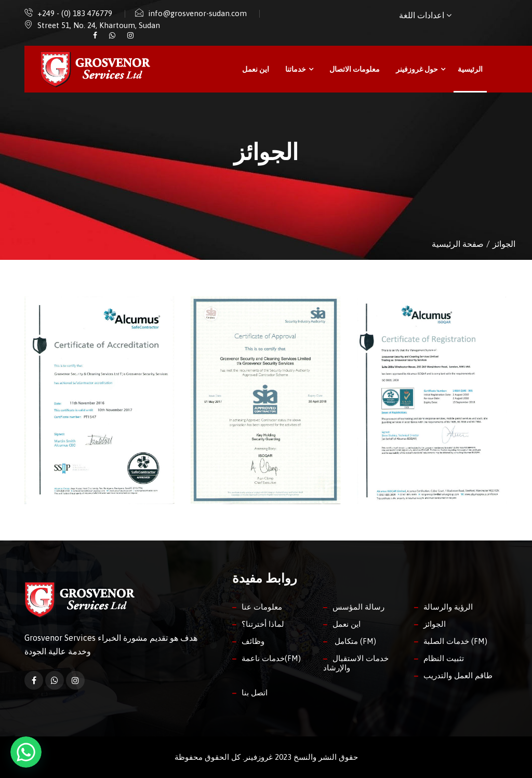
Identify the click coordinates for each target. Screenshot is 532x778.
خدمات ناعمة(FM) (271, 658)
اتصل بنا (255, 693)
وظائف (253, 641)
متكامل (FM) (354, 641)
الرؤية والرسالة (448, 607)
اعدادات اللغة (425, 15)
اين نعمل (256, 69)
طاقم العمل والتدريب (458, 675)
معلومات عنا (262, 607)
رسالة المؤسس (358, 607)
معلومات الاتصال (355, 69)
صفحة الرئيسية (458, 244)
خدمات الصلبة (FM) (455, 641)
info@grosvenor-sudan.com (197, 13)
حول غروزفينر (421, 69)
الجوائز (435, 624)
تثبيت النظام (444, 658)
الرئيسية (470, 69)
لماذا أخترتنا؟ (263, 624)
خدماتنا (299, 69)
